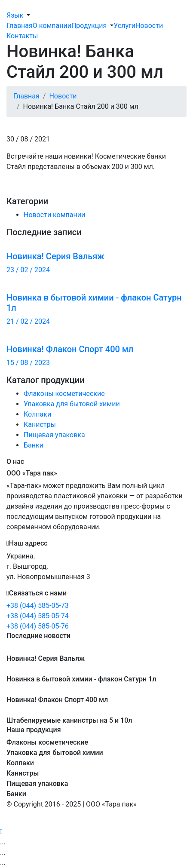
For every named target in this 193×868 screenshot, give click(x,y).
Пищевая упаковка (54, 435)
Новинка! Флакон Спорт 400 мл (57, 700)
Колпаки (37, 414)
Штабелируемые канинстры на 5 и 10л (69, 720)
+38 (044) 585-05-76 (38, 626)
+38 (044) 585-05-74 (38, 616)
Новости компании (54, 215)
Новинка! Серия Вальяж (46, 658)
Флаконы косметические (64, 394)
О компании (52, 26)
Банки (34, 445)
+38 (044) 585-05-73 (38, 606)
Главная (20, 26)
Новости (149, 26)
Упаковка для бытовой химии (72, 404)
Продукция (89, 26)
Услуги (124, 26)
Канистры (40, 425)
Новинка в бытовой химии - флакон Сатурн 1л (81, 679)
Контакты (22, 36)
